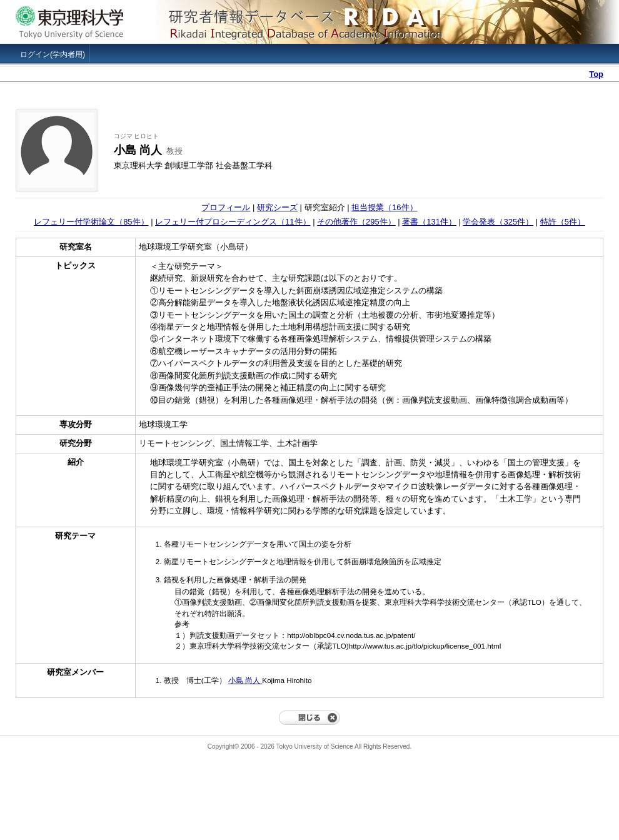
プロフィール (226, 207)
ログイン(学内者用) (53, 54)
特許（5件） (563, 222)
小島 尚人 (245, 680)
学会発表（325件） (498, 222)
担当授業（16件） (384, 207)
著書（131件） (429, 222)
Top (596, 74)
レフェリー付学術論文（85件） (91, 222)
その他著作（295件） (356, 222)
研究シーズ (277, 207)
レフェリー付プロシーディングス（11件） (233, 222)
